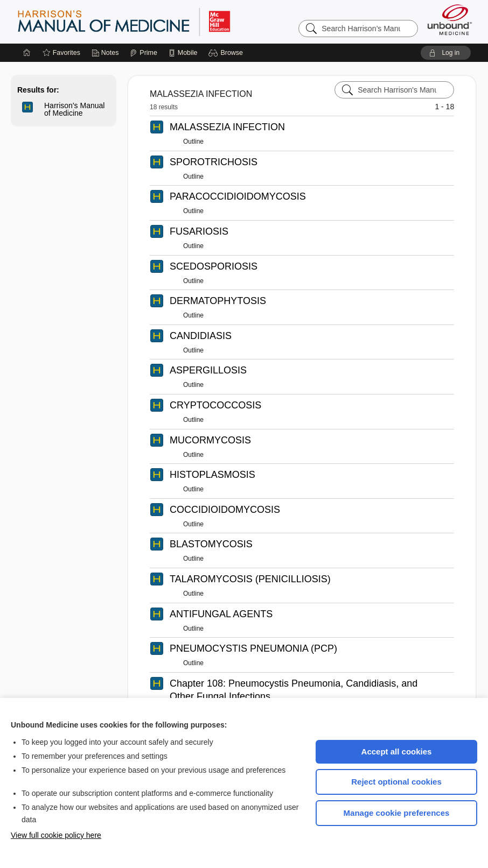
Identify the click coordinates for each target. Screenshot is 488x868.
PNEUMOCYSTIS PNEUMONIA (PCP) (253, 648)
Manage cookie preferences (397, 813)
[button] (227, 53)
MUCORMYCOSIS (210, 440)
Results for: (38, 90)
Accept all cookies (397, 751)
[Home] (27, 53)
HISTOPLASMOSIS (212, 475)
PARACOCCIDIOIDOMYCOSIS (238, 196)
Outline (193, 142)
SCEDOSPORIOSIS (214, 266)
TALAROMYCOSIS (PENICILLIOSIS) (250, 579)
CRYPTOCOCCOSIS (215, 405)
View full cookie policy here (56, 835)
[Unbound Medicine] (450, 20)
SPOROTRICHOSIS (214, 162)
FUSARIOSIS (199, 231)
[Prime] (143, 53)
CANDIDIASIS (201, 336)
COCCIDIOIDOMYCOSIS (225, 510)
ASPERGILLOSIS (208, 370)
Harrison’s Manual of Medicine (152, 22)
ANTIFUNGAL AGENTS (221, 614)
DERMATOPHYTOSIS (218, 301)
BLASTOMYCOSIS (211, 544)
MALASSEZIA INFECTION (227, 127)
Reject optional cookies (396, 782)
